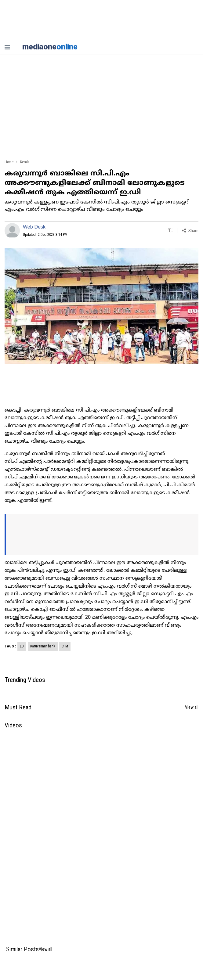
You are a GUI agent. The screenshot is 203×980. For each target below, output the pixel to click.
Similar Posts (22, 949)
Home (9, 162)
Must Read (18, 707)
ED (22, 646)
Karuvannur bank (43, 646)
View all (192, 707)
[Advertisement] (101, 110)
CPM (65, 646)
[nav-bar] (7, 47)
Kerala (25, 162)
